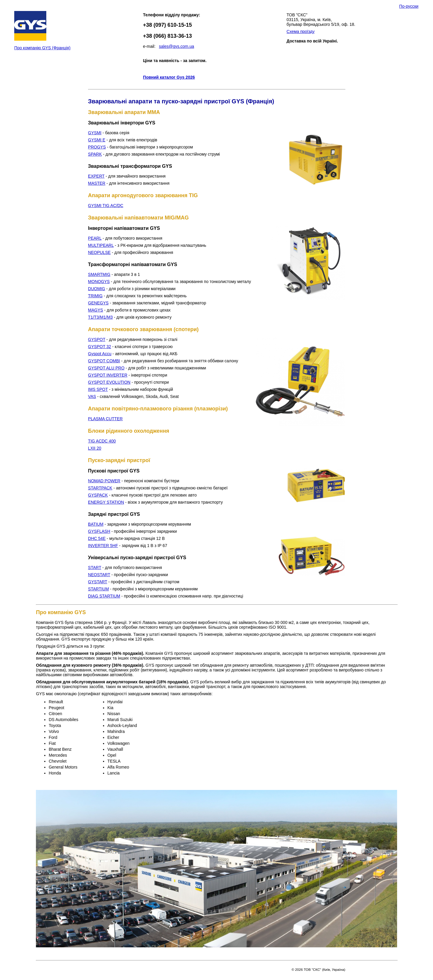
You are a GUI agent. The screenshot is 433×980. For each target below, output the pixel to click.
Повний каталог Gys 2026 (169, 77)
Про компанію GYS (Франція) (42, 48)
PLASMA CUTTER (106, 419)
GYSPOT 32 (100, 347)
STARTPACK (100, 488)
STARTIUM (99, 589)
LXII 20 (95, 448)
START (95, 568)
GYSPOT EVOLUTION (109, 382)
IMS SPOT (98, 389)
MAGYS (96, 310)
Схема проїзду (301, 31)
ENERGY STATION (106, 502)
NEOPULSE (99, 252)
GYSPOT (97, 339)
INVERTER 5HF (103, 546)
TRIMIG (95, 296)
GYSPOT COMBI (104, 361)
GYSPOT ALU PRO (106, 368)
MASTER (97, 183)
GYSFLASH (99, 531)
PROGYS (97, 147)
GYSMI (95, 133)
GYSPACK (98, 495)
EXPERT (96, 176)
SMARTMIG (99, 274)
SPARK (95, 154)
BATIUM (96, 524)
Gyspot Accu (100, 354)
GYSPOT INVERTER (108, 375)
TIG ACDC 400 (102, 441)
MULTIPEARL (101, 245)
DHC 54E (97, 538)
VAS (92, 396)
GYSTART (98, 582)
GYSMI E (97, 140)
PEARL (95, 238)
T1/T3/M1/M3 (100, 317)
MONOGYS (99, 282)
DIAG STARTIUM (104, 596)
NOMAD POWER (104, 481)
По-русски (409, 6)
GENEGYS (98, 303)
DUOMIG (97, 289)
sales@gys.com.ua (177, 46)
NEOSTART (99, 575)
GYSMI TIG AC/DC (106, 206)
